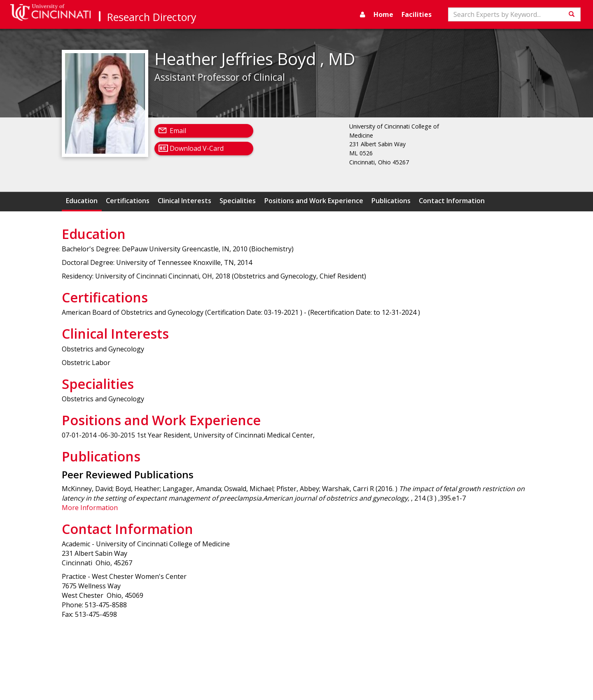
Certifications (128, 201)
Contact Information (452, 201)
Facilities (417, 14)
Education (82, 201)
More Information (90, 508)
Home (383, 14)
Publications (391, 201)
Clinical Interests (184, 201)
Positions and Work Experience (314, 201)
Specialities (238, 201)
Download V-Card (197, 148)
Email (178, 131)
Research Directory (152, 17)
